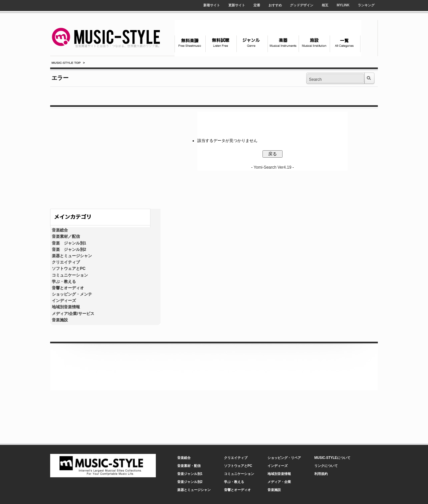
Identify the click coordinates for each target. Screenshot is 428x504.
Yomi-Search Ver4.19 (272, 167)
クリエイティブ (66, 262)
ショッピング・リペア (284, 458)
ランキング (366, 5)
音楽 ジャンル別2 (69, 249)
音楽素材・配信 (189, 466)
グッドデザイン (302, 5)
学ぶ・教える (64, 282)
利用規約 (321, 474)
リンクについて (326, 466)
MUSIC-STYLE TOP (66, 63)
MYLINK (343, 5)
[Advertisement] (105, 157)
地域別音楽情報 (66, 307)
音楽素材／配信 (66, 236)
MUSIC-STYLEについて (332, 458)
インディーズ (64, 301)
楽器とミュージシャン (72, 256)
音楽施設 (60, 320)
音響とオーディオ (68, 288)
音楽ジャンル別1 (190, 474)
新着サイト (212, 5)
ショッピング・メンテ (72, 294)
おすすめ (275, 5)
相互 (325, 5)
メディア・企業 (279, 482)
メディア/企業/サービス (73, 314)
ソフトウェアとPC (69, 269)
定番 (257, 5)
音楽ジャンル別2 (190, 482)
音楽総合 (60, 230)
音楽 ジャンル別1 (69, 243)
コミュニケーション (70, 275)
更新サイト (237, 5)
